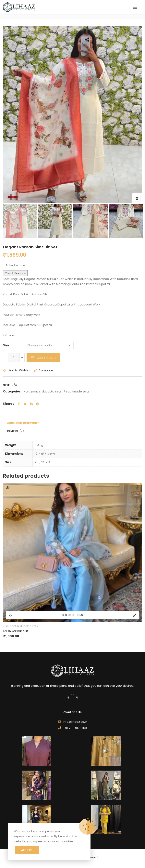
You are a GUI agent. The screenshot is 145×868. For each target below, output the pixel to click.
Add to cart (47, 358)
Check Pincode (15, 273)
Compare (46, 370)
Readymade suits (77, 391)
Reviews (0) (15, 431)
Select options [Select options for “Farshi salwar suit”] (73, 615)
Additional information (23, 423)
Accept (27, 850)
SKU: (6, 385)
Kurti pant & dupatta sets (43, 391)
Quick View (8, 488)
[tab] (72, 423)
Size (6, 345)
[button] (135, 7)
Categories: (12, 391)
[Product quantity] (14, 358)
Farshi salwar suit (15, 631)
